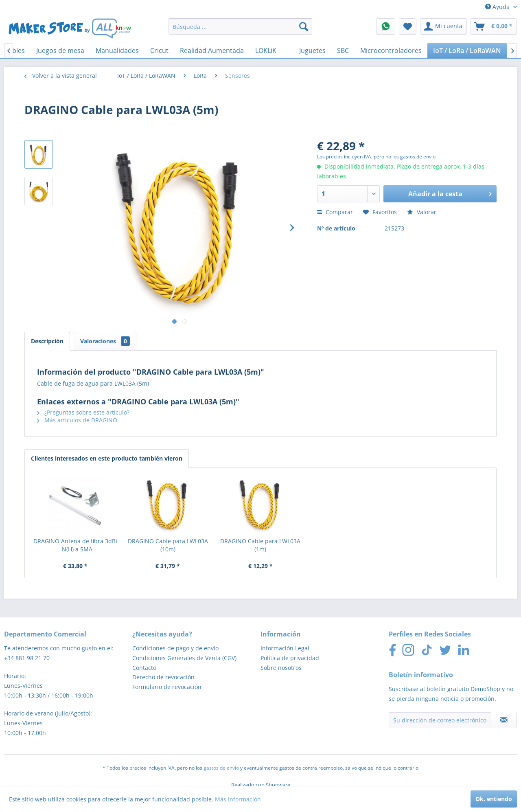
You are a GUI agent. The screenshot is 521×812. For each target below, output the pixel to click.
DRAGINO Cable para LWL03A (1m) (260, 545)
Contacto (144, 668)
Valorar (422, 212)
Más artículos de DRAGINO (77, 420)
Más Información (238, 799)
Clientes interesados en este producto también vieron (107, 458)
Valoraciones (105, 341)
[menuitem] (240, 26)
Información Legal (285, 648)
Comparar (335, 212)
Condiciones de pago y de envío (175, 648)
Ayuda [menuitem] (498, 7)
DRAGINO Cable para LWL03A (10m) (168, 545)
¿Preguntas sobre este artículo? (83, 412)
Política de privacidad (290, 658)
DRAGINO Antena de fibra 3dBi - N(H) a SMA (75, 545)
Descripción (47, 341)
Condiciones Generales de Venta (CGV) (184, 658)
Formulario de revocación (167, 687)
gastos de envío (221, 768)
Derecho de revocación (163, 677)
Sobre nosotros (281, 668)
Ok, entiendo (494, 799)
